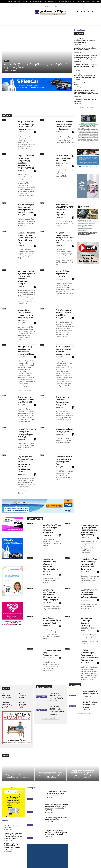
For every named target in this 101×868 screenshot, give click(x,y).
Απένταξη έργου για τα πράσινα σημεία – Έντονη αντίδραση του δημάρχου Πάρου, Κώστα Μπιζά (86, 73)
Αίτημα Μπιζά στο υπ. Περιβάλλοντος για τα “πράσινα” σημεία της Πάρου (86, 40)
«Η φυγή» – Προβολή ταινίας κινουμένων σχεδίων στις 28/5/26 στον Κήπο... (64, 234)
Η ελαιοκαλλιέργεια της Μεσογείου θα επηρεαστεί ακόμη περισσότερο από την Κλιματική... (89, 526)
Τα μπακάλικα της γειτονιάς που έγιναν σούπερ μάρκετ (56, 814)
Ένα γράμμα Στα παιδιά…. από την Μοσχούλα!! (85, 97)
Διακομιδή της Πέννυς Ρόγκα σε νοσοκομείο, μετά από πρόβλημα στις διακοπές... (26, 311)
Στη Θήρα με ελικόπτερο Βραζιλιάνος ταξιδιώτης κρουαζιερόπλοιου (89, 619)
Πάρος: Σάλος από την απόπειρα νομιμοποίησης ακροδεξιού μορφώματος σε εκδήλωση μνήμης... (26, 158)
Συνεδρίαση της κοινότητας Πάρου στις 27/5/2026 (26, 396)
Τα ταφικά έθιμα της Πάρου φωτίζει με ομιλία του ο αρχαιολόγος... (65, 155)
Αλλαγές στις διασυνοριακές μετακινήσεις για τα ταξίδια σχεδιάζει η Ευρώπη (50, 770)
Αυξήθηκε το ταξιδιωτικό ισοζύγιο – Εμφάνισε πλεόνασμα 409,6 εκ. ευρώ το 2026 (56, 828)
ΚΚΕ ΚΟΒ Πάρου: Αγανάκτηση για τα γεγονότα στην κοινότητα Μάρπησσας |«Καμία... (26, 274)
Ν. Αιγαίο (30, 520)
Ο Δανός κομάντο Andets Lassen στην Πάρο (63, 309)
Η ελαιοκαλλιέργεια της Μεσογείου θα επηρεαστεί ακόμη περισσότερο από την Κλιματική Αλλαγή (86, 55)
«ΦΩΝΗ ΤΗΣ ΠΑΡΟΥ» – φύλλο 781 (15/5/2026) (57, 692)
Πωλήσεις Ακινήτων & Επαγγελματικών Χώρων (24, 701)
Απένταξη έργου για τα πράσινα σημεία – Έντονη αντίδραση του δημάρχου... (65, 121)
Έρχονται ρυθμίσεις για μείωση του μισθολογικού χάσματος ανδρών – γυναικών (85, 64)
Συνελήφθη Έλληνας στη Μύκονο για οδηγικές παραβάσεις (85, 47)
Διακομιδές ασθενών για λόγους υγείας (65, 426)
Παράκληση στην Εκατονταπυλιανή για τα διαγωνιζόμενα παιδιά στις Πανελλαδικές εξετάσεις (25, 460)
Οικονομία (30, 794)
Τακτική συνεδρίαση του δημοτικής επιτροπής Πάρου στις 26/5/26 (27, 429)
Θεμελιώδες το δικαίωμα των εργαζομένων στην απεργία (18, 771)
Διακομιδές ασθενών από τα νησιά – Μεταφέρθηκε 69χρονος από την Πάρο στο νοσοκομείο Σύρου (13, 831)
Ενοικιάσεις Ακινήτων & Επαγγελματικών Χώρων (7, 701)
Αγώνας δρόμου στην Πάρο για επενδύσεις (62, 270)
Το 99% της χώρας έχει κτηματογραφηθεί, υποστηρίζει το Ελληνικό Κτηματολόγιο (13, 841)
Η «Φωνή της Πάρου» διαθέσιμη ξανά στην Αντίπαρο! (90, 701)
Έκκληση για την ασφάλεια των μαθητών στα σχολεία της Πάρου (26, 347)
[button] (97, 12)
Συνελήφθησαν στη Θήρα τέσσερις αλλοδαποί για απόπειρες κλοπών (89, 590)
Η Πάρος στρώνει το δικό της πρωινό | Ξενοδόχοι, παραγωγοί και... (65, 347)
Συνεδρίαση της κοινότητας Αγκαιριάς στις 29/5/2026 (63, 397)
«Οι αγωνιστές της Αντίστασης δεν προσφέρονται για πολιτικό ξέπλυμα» (26, 205)
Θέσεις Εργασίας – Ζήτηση (22, 692)
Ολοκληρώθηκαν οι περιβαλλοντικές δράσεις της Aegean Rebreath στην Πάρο (27, 234)
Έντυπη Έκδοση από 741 (40, 693)
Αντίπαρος (73, 692)
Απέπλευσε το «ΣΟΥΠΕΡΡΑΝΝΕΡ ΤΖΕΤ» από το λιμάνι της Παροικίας (65, 206)
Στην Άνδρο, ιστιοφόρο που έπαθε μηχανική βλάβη (52, 617)
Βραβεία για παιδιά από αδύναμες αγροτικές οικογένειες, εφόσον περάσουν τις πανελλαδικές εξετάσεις (85, 89)
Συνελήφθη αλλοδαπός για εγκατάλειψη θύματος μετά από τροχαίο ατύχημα (51, 591)
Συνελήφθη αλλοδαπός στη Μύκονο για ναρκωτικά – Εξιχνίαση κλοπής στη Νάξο (51, 562)
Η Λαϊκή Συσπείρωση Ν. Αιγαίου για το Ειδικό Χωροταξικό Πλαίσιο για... (89, 651)
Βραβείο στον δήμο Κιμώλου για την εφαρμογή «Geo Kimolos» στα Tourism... (89, 560)
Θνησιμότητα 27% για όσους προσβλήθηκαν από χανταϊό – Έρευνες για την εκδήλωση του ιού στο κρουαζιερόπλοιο (83, 769)
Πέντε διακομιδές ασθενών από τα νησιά (84, 81)
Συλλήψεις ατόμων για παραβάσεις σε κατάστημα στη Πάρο (64, 457)
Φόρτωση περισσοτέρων (87, 104)
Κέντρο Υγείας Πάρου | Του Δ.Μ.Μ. (6, 692)
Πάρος (7, 61)
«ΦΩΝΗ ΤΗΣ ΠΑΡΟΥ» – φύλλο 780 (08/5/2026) (57, 705)
